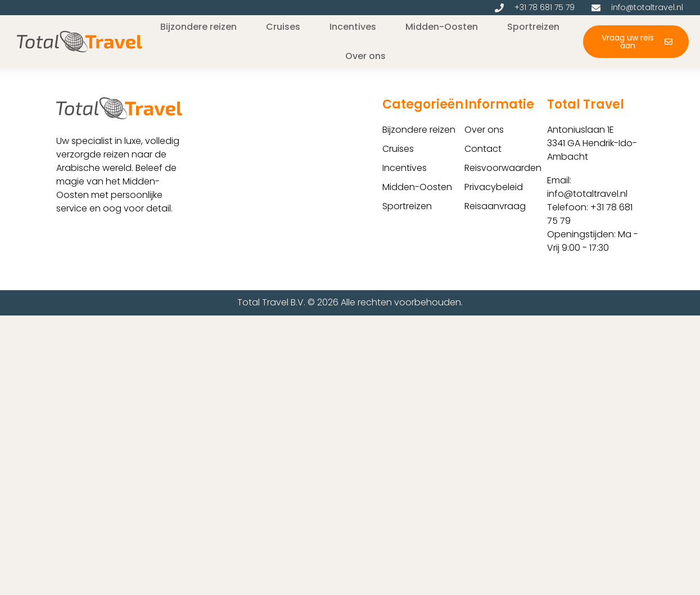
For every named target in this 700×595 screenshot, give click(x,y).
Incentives (405, 168)
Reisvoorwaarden (503, 168)
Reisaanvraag (495, 206)
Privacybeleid (494, 187)
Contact (483, 149)
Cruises (398, 149)
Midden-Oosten (417, 187)
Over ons (484, 130)
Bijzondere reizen (419, 130)
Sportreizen (407, 206)
